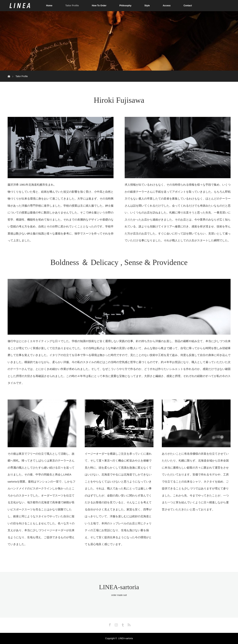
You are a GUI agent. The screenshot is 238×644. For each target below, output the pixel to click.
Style (147, 6)
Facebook (109, 624)
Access (167, 6)
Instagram (116, 624)
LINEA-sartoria (119, 587)
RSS (129, 624)
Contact (188, 6)
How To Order (99, 6)
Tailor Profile (72, 6)
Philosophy (126, 6)
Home (49, 6)
